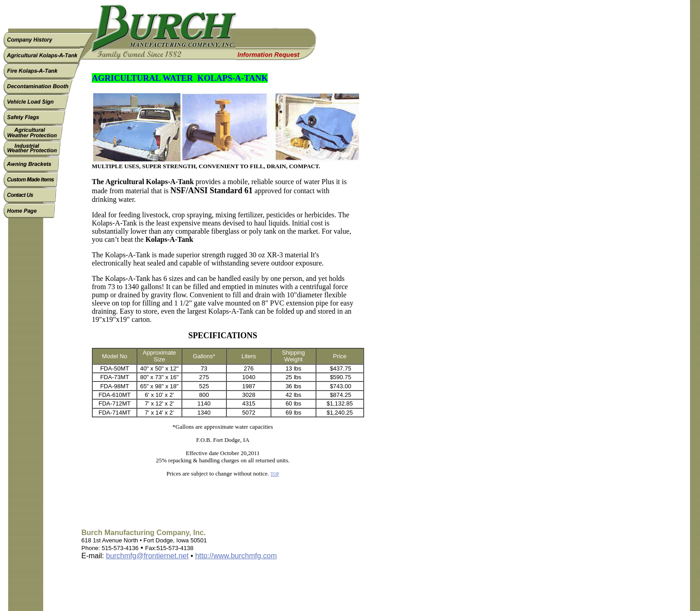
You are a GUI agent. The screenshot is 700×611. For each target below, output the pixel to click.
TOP (275, 474)
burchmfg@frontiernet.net (147, 556)
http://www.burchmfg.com (236, 556)
